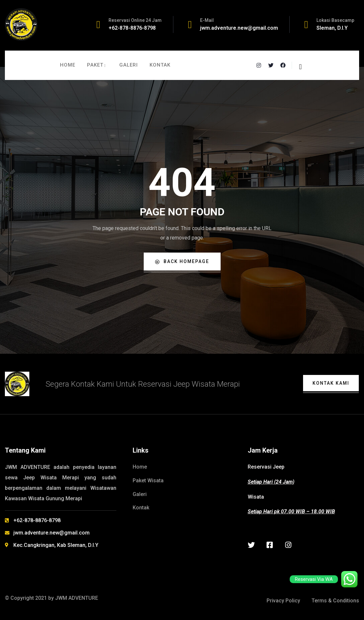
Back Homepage (182, 262)
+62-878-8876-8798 (132, 28)
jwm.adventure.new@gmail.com (239, 28)
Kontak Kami (331, 383)
